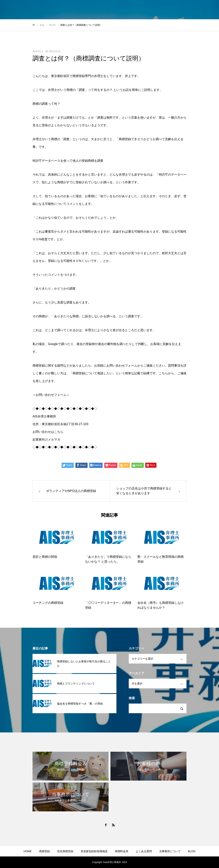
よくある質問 (144, 851)
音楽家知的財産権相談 (94, 851)
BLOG (192, 851)
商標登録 (44, 851)
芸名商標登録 (65, 851)
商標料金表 (122, 851)
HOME (28, 851)
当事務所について (170, 851)
